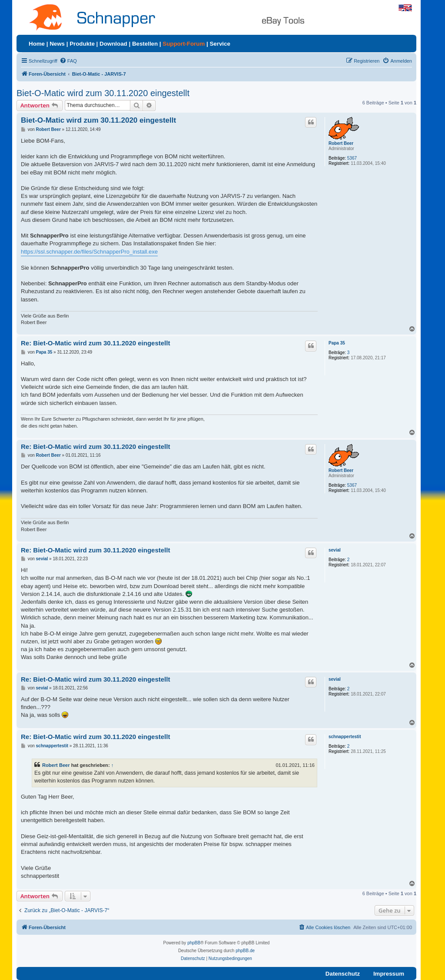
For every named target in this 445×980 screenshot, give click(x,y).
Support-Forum (184, 44)
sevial (335, 550)
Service (220, 44)
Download (113, 44)
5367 (352, 158)
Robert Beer (341, 143)
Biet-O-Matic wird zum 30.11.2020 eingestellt (103, 93)
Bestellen (145, 44)
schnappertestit (345, 737)
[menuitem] (68, 61)
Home (37, 44)
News (57, 44)
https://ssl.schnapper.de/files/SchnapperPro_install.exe (89, 252)
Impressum (389, 974)
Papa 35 (337, 343)
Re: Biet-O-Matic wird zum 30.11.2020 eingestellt (95, 343)
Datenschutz (343, 974)
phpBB (194, 943)
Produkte (82, 44)
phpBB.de (245, 951)
